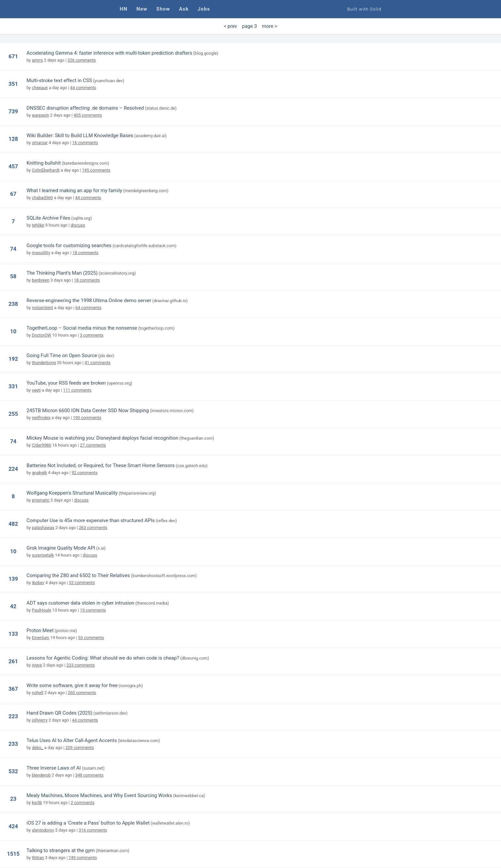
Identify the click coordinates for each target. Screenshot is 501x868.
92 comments (84, 473)
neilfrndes (41, 418)
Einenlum (41, 638)
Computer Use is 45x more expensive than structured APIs (91, 520)
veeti (36, 390)
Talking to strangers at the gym (61, 850)
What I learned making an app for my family (74, 190)
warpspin (40, 115)
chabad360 (42, 198)
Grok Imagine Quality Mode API (61, 548)
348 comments (89, 775)
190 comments (87, 418)
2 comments (83, 803)
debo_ (37, 748)
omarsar (40, 143)
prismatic (41, 500)
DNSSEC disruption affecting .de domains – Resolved (85, 108)
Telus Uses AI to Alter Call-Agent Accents (72, 740)
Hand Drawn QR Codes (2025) (59, 713)
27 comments (93, 445)
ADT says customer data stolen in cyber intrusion (80, 603)
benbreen (41, 280)
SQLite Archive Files (48, 218)
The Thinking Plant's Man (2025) (62, 273)
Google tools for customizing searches (69, 245)
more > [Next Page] (270, 26)
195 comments (96, 170)
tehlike (38, 225)
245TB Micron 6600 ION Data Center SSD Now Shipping (88, 410)
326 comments (82, 60)
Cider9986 (41, 445)
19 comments (93, 610)
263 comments (93, 528)
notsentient (42, 308)
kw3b (37, 803)
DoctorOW (41, 335)
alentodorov (43, 830)
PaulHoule (41, 610)
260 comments (82, 693)
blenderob (41, 775)
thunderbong (44, 363)
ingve (37, 665)
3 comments (92, 335)
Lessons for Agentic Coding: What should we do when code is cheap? (103, 658)
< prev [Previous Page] (230, 26)
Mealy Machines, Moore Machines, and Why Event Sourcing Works (99, 795)
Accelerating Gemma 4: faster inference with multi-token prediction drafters (109, 53)
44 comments (83, 88)
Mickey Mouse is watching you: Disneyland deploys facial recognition (102, 438)
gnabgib (39, 473)
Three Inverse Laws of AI (54, 768)
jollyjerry (40, 720)
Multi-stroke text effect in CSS (59, 81)
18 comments (85, 253)
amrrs (37, 60)
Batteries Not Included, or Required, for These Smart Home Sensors (101, 465)
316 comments (93, 830)
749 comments (83, 858)
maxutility (41, 253)
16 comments (85, 143)
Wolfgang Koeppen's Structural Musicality (72, 493)
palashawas (43, 528)
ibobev (38, 583)
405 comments (88, 115)
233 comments (81, 665)
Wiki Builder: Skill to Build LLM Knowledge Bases (80, 136)
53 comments (91, 638)
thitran (38, 858)
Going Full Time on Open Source (62, 355)
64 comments (88, 308)
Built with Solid (364, 9)
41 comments (97, 363)
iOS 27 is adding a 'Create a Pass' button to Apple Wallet (88, 823)
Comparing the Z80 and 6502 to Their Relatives (78, 575)
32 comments (82, 583)
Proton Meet (40, 630)
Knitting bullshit (44, 163)
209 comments (80, 748)
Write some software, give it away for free (72, 685)
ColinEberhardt (46, 170)
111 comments (77, 390)
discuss (78, 225)
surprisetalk (43, 555)
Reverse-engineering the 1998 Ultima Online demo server (89, 300)
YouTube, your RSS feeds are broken (66, 383)
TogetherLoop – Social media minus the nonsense (82, 328)
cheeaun (40, 88)
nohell (37, 693)
